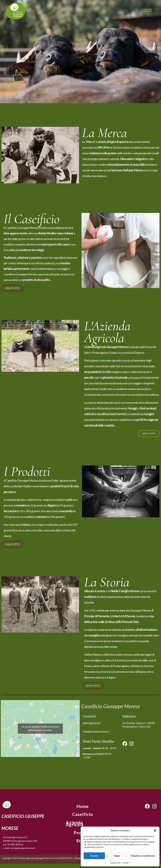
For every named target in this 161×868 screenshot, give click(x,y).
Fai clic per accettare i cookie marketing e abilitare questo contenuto (40, 729)
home (83, 807)
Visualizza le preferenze (143, 856)
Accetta (94, 856)
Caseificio (83, 816)
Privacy (126, 863)
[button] (155, 830)
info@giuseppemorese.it (96, 732)
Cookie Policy (116, 863)
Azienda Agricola (77, 825)
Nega (117, 856)
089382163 (92, 724)
